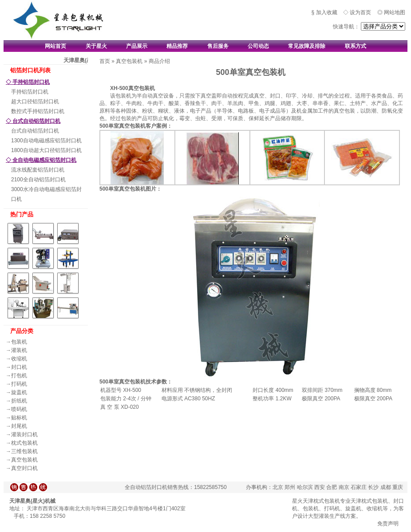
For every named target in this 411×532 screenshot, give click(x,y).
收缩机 (19, 359)
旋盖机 (19, 392)
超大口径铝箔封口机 (35, 102)
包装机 (19, 342)
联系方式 (356, 46)
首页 (105, 61)
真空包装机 (24, 460)
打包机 (19, 376)
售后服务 (218, 46)
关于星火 (96, 46)
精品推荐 (177, 46)
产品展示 (137, 46)
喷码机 (19, 409)
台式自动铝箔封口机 (35, 131)
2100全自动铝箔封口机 (38, 180)
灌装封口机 (24, 434)
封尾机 (19, 426)
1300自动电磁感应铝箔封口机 (46, 141)
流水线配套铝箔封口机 (38, 170)
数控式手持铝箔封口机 (38, 111)
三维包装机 (24, 451)
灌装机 (19, 350)
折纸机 (19, 401)
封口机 (19, 367)
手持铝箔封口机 (30, 92)
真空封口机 (24, 468)
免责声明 (388, 524)
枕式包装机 (24, 443)
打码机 (19, 384)
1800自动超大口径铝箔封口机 (46, 150)
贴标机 (19, 418)
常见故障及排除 (307, 46)
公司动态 (258, 46)
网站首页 (55, 46)
